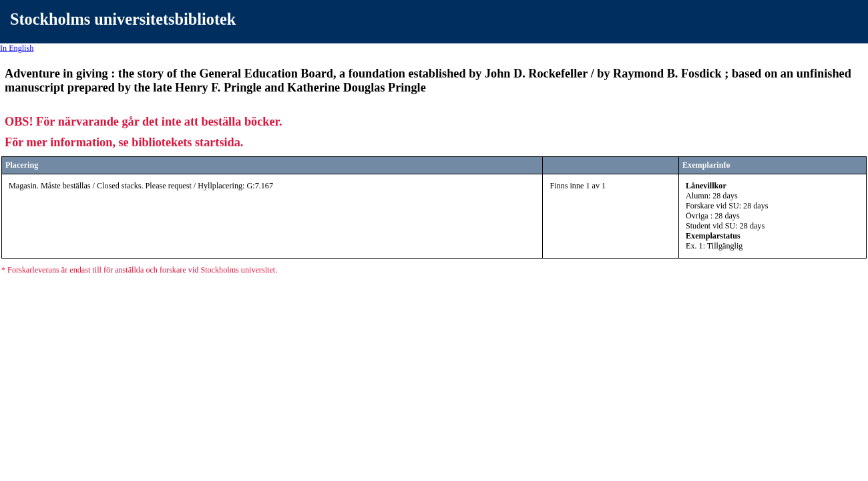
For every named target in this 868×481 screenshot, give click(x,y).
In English (17, 48)
